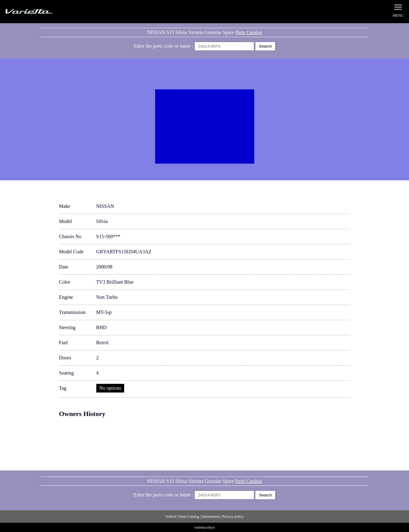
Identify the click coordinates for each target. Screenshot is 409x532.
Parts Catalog (249, 32)
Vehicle (171, 517)
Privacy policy (233, 517)
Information (210, 517)
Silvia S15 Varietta (43, 12)
